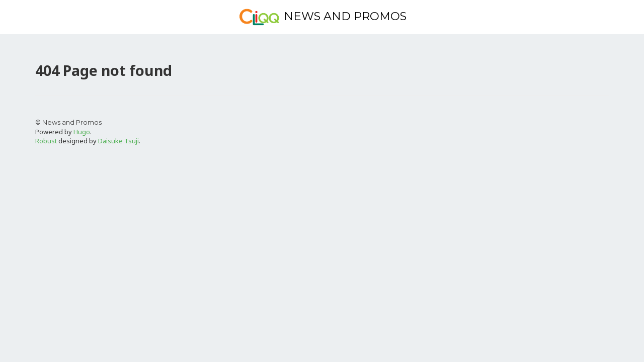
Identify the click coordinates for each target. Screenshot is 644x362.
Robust (46, 141)
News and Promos (322, 17)
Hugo (82, 132)
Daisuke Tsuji (118, 141)
